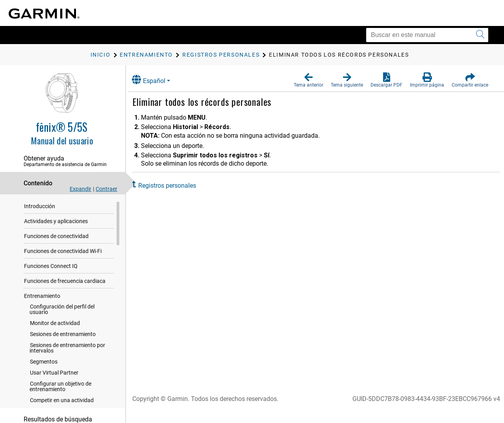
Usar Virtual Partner (54, 374)
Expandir (81, 189)
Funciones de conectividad (56, 238)
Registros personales (175, 186)
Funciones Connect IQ (51, 268)
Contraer (107, 189)
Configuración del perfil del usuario (62, 311)
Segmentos (44, 363)
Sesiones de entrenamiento (63, 336)
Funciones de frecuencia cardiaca (65, 283)
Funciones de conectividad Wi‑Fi (63, 253)
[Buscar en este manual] (427, 35)
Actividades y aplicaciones (56, 223)
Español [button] (157, 80)
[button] (309, 80)
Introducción (40, 208)
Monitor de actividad (55, 325)
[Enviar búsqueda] (480, 35)
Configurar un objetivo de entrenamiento (60, 388)
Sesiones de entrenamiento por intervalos (67, 349)
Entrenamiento (42, 297)
